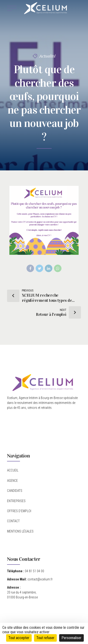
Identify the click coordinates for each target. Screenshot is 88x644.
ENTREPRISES (16, 501)
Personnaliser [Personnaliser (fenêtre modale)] (71, 638)
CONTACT (13, 521)
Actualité (47, 56)
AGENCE (12, 481)
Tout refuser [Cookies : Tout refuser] (45, 638)
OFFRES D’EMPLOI (19, 511)
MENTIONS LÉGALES (20, 531)
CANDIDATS (15, 491)
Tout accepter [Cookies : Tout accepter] (19, 638)
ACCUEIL (13, 470)
